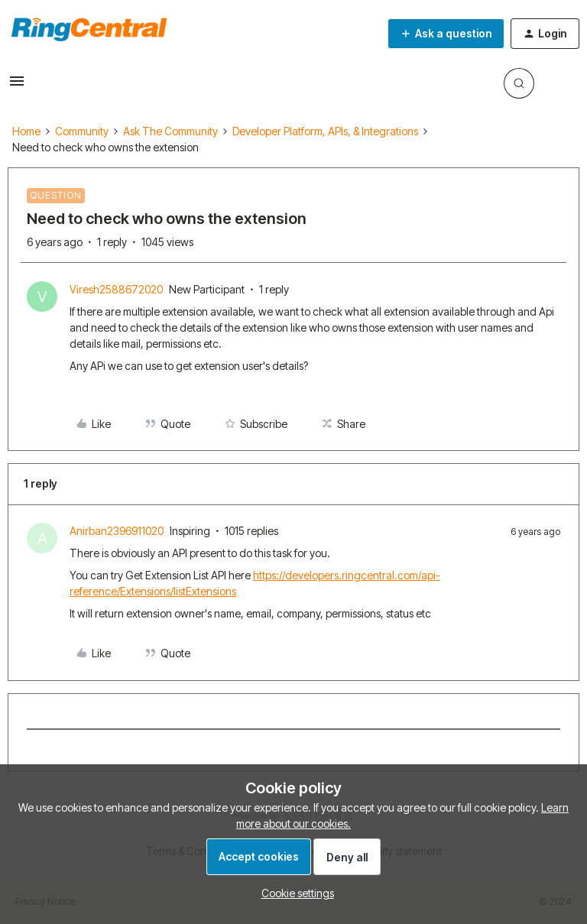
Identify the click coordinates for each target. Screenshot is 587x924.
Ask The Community (170, 131)
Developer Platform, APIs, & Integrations (325, 131)
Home (26, 131)
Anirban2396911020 (117, 531)
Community (82, 131)
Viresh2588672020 (116, 289)
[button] (17, 86)
